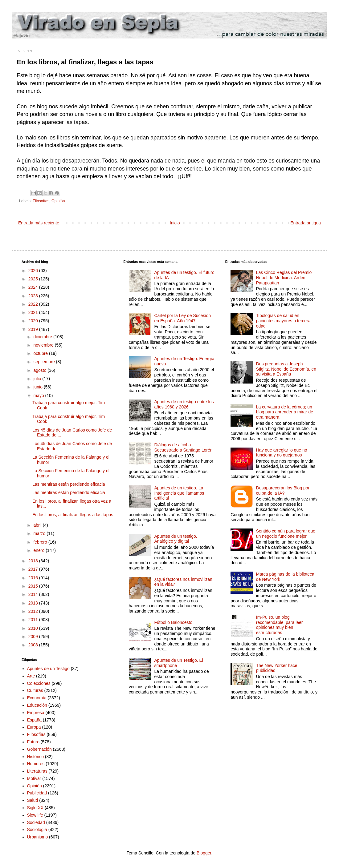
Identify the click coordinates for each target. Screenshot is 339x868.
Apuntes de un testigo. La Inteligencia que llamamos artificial (179, 493)
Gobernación (39, 749)
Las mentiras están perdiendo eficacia (69, 484)
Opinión (58, 201)
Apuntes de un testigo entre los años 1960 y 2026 (184, 404)
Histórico (35, 757)
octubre (41, 353)
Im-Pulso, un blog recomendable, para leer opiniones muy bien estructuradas (280, 625)
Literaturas (37, 771)
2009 (34, 637)
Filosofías (41, 201)
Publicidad (37, 793)
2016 (34, 578)
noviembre (44, 345)
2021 (34, 312)
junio (38, 387)
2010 (34, 628)
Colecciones (39, 683)
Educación (37, 705)
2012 (34, 611)
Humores (36, 764)
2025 (34, 279)
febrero (41, 542)
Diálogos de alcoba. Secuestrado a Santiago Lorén (183, 447)
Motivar (34, 778)
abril (38, 525)
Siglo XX (35, 808)
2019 (34, 329)
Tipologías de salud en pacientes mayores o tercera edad (283, 321)
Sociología (37, 830)
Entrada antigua (306, 223)
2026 (34, 271)
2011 (34, 620)
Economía (37, 698)
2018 (34, 561)
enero (39, 550)
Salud (33, 800)
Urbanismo (38, 837)
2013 (34, 603)
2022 (34, 304)
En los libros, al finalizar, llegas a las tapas (73, 515)
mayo (39, 396)
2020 (34, 321)
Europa (34, 727)
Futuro (33, 742)
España (34, 720)
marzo (40, 533)
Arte (31, 676)
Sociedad (36, 822)
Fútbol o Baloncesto (173, 622)
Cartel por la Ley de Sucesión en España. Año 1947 (182, 318)
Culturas (35, 690)
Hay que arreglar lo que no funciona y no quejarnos (282, 453)
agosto (40, 370)
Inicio (175, 223)
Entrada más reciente (39, 223)
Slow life (35, 815)
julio (38, 379)
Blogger (204, 853)
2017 (34, 569)
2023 (34, 296)
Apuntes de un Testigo (48, 669)
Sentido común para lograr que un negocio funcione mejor (286, 534)
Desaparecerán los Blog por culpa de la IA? (283, 490)
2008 (34, 645)
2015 (34, 586)
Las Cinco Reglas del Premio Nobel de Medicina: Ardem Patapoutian (284, 278)
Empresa (36, 713)
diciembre (43, 337)
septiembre (45, 362)
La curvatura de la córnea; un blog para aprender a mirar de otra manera (285, 412)
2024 (34, 287)
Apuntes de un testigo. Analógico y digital (176, 539)
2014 (34, 594)
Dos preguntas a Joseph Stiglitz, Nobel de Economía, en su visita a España (286, 369)
